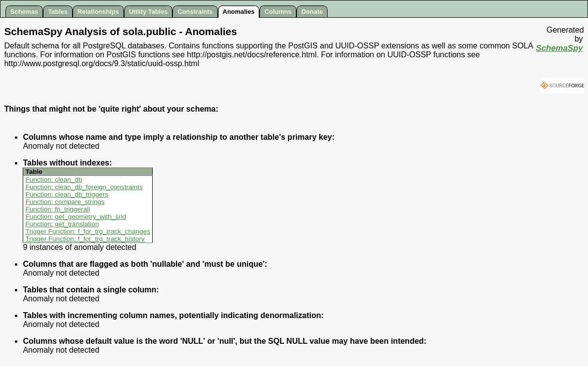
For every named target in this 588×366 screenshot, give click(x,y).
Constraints (195, 12)
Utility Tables (148, 12)
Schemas (24, 12)
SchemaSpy (559, 48)
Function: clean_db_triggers (67, 194)
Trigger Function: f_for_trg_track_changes (88, 231)
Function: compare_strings (65, 202)
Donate (312, 12)
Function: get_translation (62, 224)
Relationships (98, 12)
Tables (58, 12)
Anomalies (239, 12)
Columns (278, 12)
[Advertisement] (525, 109)
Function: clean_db (54, 180)
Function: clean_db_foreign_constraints (84, 187)
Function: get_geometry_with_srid (76, 217)
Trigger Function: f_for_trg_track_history (85, 239)
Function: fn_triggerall (58, 209)
